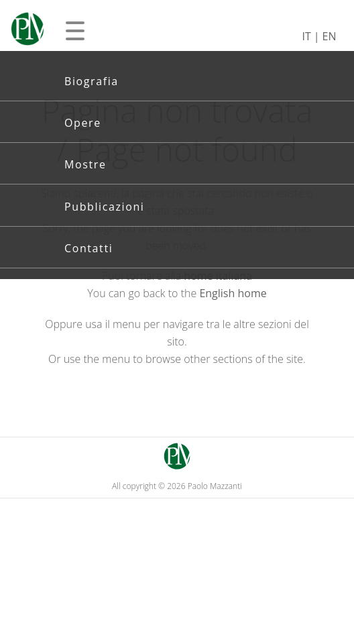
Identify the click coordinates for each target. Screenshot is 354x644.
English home (233, 293)
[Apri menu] (75, 31)
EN (330, 36)
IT (306, 36)
